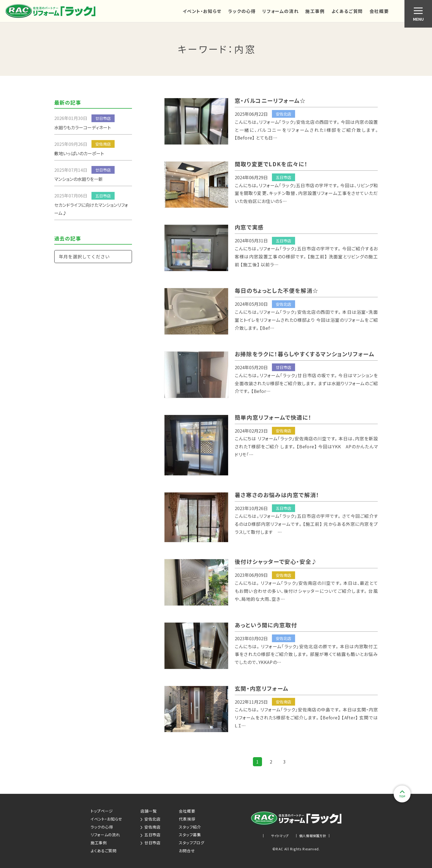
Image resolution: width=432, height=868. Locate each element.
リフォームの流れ (280, 11)
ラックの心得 (242, 11)
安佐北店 (151, 819)
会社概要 (379, 11)
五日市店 (151, 835)
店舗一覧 (149, 811)
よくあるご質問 (347, 11)
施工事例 (315, 11)
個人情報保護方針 (313, 836)
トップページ (102, 811)
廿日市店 (151, 843)
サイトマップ (280, 836)
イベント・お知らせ (202, 11)
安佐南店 (151, 827)
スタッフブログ (191, 843)
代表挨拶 (187, 819)
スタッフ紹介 (190, 827)
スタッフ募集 (190, 835)
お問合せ (187, 851)
